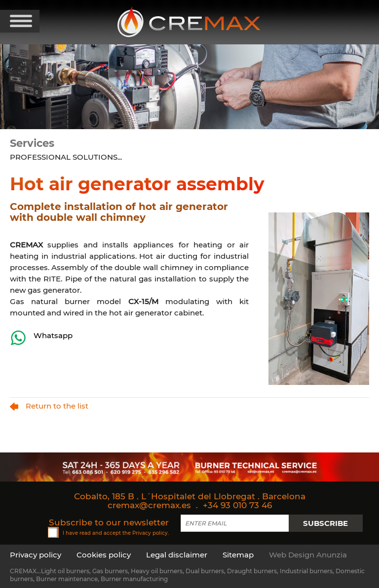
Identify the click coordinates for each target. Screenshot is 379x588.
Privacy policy (150, 533)
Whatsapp (41, 338)
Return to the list (49, 406)
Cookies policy (104, 555)
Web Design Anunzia (308, 555)
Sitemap (238, 555)
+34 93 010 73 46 (237, 505)
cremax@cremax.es (149, 505)
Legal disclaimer (177, 555)
